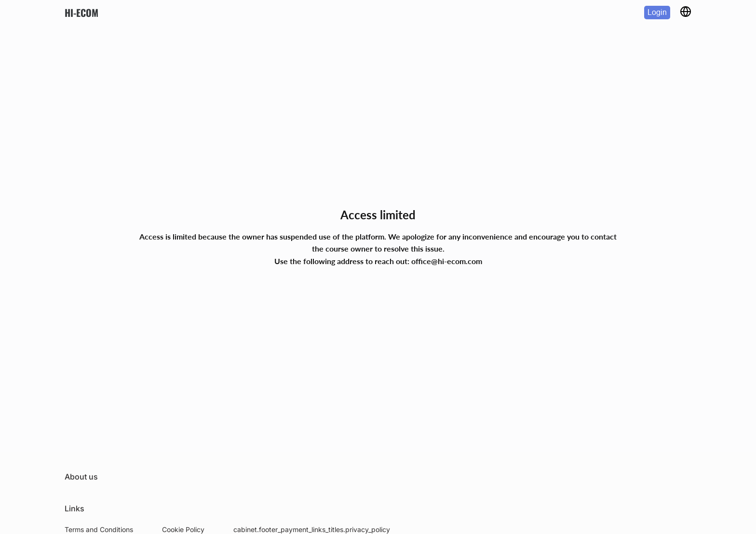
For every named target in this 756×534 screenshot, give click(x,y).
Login (657, 12)
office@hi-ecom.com (447, 261)
